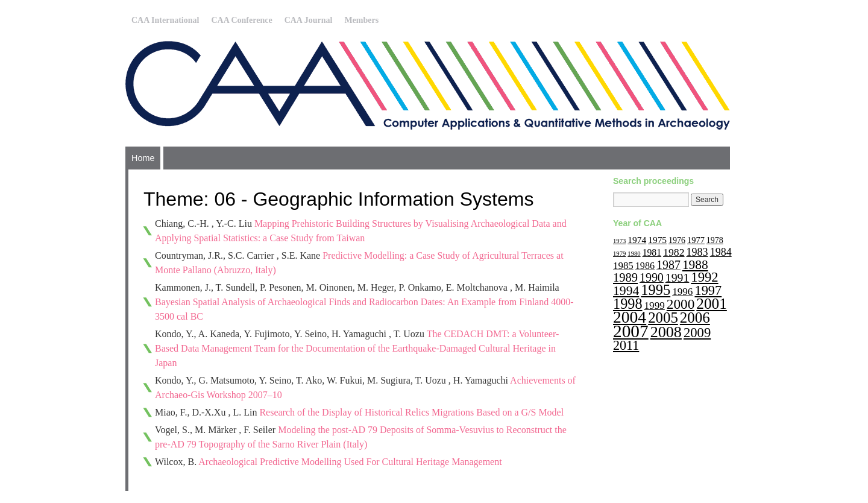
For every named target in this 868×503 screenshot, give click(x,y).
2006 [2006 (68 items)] (695, 318)
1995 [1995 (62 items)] (656, 290)
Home (143, 158)
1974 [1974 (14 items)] (637, 240)
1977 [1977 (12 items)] (696, 240)
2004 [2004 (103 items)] (630, 317)
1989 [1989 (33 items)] (625, 277)
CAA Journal (309, 20)
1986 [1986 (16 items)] (645, 266)
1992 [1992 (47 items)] (704, 277)
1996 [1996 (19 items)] (682, 292)
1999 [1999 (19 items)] (655, 305)
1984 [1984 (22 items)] (721, 252)
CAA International (165, 20)
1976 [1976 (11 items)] (677, 240)
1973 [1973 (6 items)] (619, 241)
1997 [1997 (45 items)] (708, 290)
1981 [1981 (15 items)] (652, 252)
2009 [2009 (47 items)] (697, 333)
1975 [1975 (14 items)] (657, 240)
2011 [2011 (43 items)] (626, 345)
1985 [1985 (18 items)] (623, 266)
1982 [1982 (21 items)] (674, 252)
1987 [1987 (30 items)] (668, 265)
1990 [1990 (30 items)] (652, 277)
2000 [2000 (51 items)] (681, 304)
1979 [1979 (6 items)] (619, 254)
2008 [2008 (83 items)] (666, 332)
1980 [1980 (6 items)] (634, 254)
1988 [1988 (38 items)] (695, 265)
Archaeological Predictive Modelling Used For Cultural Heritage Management (350, 462)
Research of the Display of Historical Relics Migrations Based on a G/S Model (411, 412)
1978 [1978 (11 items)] (715, 240)
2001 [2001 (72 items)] (712, 303)
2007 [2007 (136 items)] (631, 331)
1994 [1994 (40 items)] (626, 291)
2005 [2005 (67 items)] (663, 318)
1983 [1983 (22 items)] (697, 252)
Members (361, 20)
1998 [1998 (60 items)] (628, 304)
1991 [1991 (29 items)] (678, 277)
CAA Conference (241, 20)
